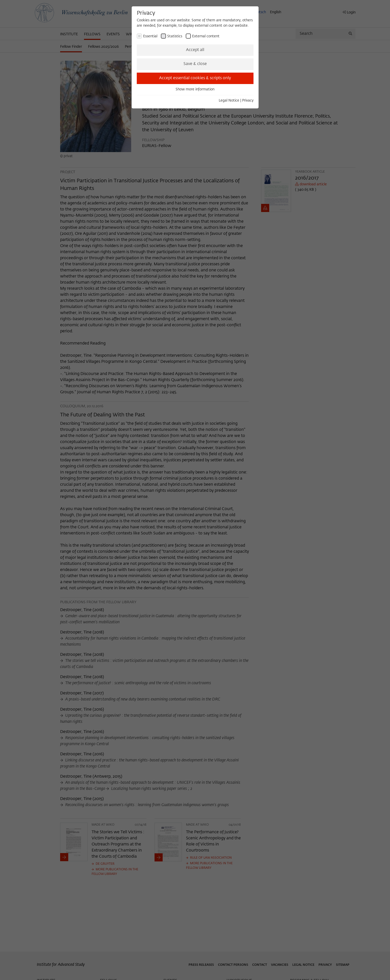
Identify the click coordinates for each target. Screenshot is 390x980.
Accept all (195, 50)
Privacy (248, 101)
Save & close (195, 64)
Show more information (195, 89)
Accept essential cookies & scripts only (195, 78)
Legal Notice (229, 101)
